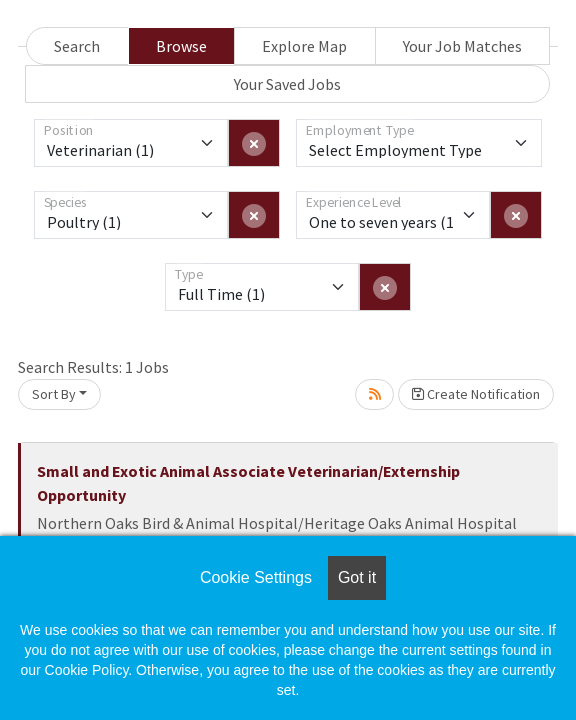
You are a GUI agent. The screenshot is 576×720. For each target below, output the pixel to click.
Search (77, 46)
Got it (357, 577)
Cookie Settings (256, 577)
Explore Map (304, 46)
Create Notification (476, 394)
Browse (181, 46)
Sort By (54, 394)
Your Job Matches (462, 46)
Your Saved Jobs (287, 84)
